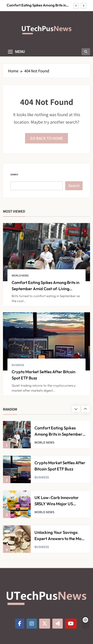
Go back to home (46, 138)
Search (14, 174)
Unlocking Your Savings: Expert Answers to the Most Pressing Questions (60, 538)
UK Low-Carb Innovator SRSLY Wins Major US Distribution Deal (57, 504)
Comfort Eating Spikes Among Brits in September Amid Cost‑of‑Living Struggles (40, 5)
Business (18, 365)
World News (20, 275)
